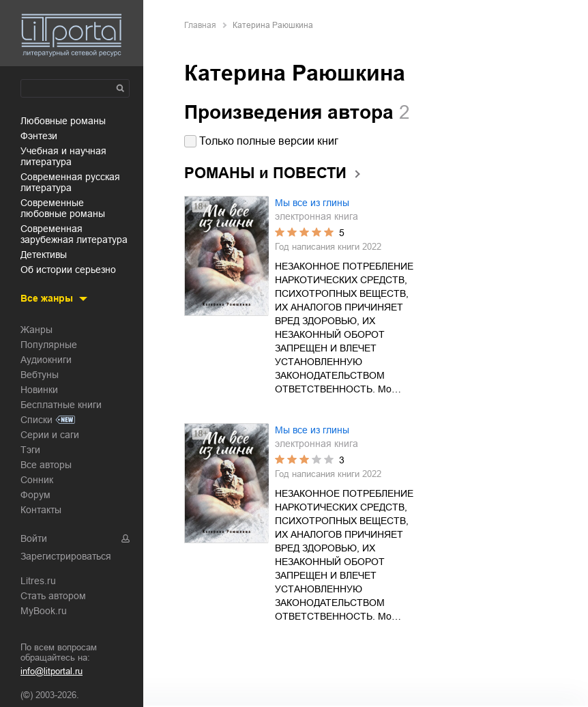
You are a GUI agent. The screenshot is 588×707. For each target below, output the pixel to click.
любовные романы (63, 121)
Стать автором (53, 596)
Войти (34, 538)
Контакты (41, 510)
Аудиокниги (46, 360)
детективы (44, 255)
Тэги (30, 450)
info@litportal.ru (52, 671)
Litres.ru (38, 581)
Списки (36, 420)
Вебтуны (40, 375)
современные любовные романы (63, 208)
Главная (200, 25)
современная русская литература (70, 182)
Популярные (49, 345)
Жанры (36, 330)
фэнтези (39, 136)
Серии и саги (50, 435)
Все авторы (46, 465)
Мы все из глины (312, 203)
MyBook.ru (44, 611)
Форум (35, 495)
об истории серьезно (68, 270)
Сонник (37, 480)
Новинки (39, 390)
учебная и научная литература (63, 156)
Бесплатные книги (61, 405)
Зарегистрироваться (66, 556)
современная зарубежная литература (74, 234)
